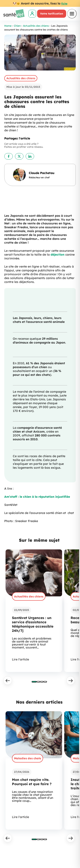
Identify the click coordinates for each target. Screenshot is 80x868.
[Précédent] (8, 681)
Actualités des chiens (36, 26)
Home (8, 26)
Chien (17, 26)
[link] (32, 14)
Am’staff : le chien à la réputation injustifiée (37, 497)
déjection (58, 255)
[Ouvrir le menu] (72, 14)
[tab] (34, 682)
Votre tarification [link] (52, 14)
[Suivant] (71, 681)
